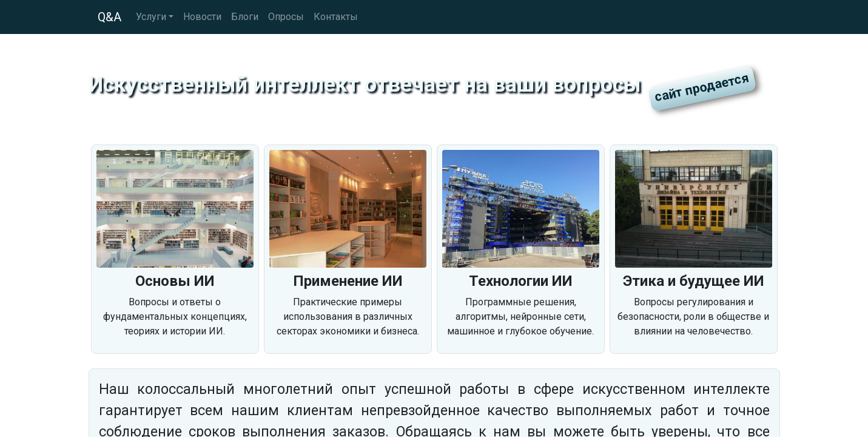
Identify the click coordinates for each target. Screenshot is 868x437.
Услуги (151, 17)
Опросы (286, 17)
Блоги (245, 17)
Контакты (336, 17)
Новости (202, 17)
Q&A (109, 17)
